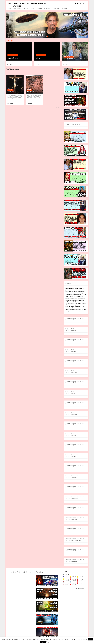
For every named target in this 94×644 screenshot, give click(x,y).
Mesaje (32, 8)
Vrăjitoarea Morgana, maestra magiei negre (75, 59)
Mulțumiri (39, 8)
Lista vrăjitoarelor (17, 8)
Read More (17, 100)
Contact (65, 8)
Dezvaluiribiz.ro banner (24, 32)
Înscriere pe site (56, 8)
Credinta (10, 90)
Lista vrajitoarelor (13, 55)
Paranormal (47, 8)
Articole (26, 8)
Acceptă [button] (90, 639)
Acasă (9, 8)
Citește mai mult (50, 642)
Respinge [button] (43, 642)
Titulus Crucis (11, 92)
